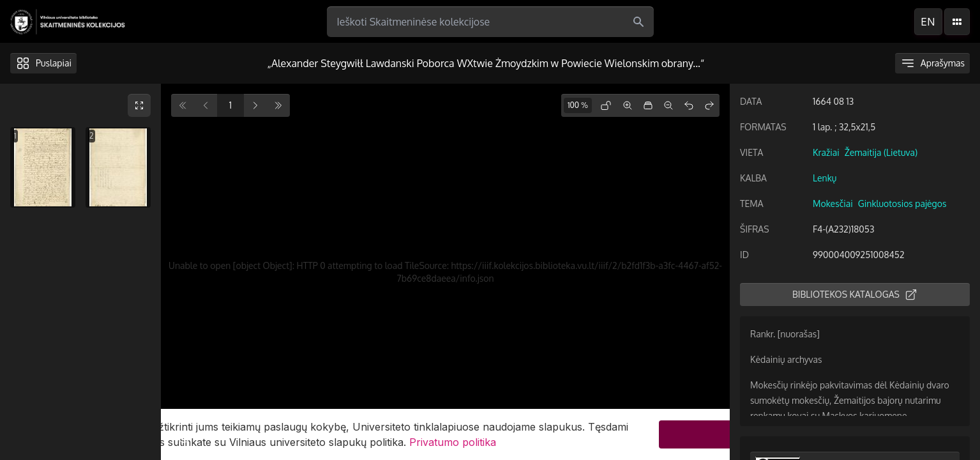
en (928, 22)
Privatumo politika (453, 442)
